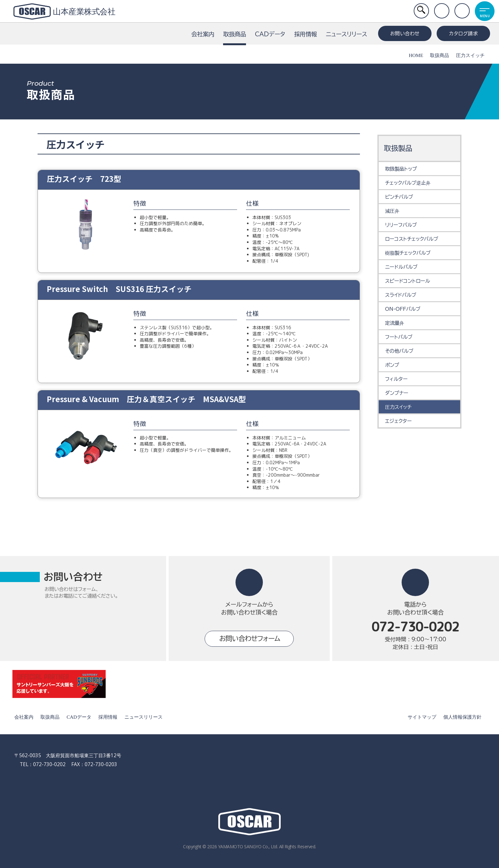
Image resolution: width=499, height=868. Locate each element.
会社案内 (203, 34)
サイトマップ (421, 717)
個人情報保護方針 (461, 717)
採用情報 (306, 34)
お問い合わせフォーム (250, 639)
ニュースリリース (347, 34)
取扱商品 (235, 38)
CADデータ (270, 34)
